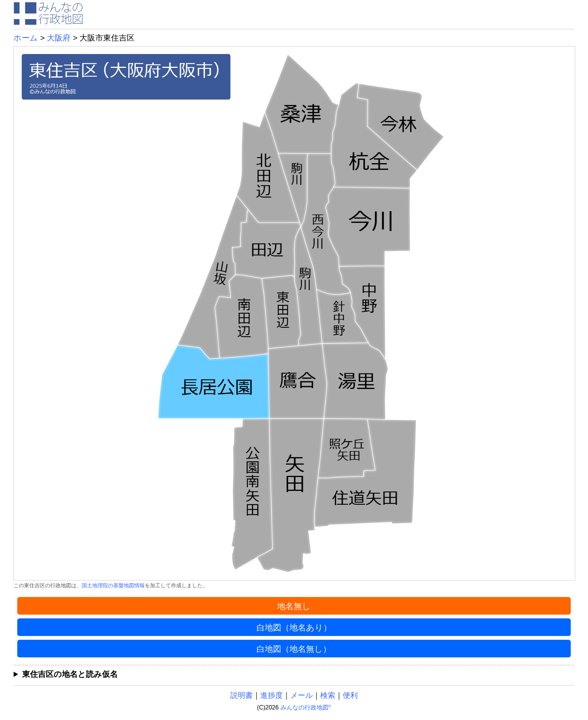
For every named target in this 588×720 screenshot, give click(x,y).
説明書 (241, 695)
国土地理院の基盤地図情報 (113, 585)
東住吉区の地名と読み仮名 (70, 674)
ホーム (26, 38)
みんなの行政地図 (306, 707)
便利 (350, 695)
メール (301, 695)
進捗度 (271, 695)
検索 (328, 695)
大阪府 (59, 38)
